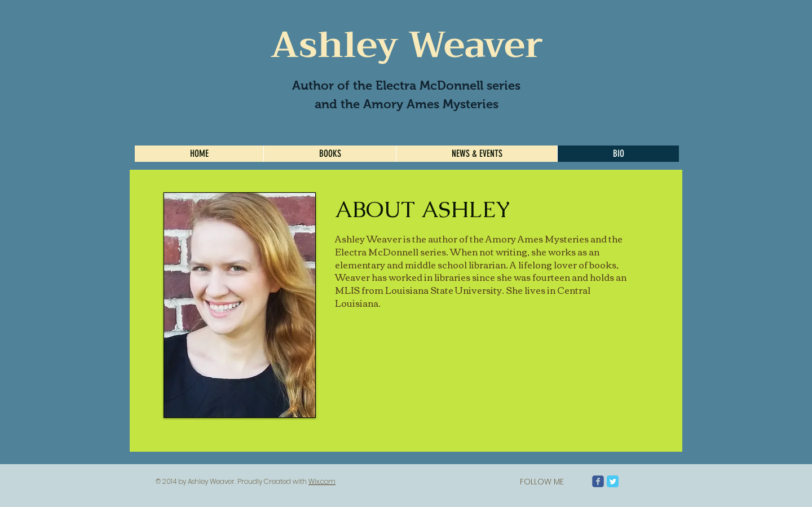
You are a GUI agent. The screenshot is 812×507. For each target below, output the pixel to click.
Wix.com (322, 481)
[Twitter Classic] (613, 481)
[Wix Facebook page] (598, 481)
